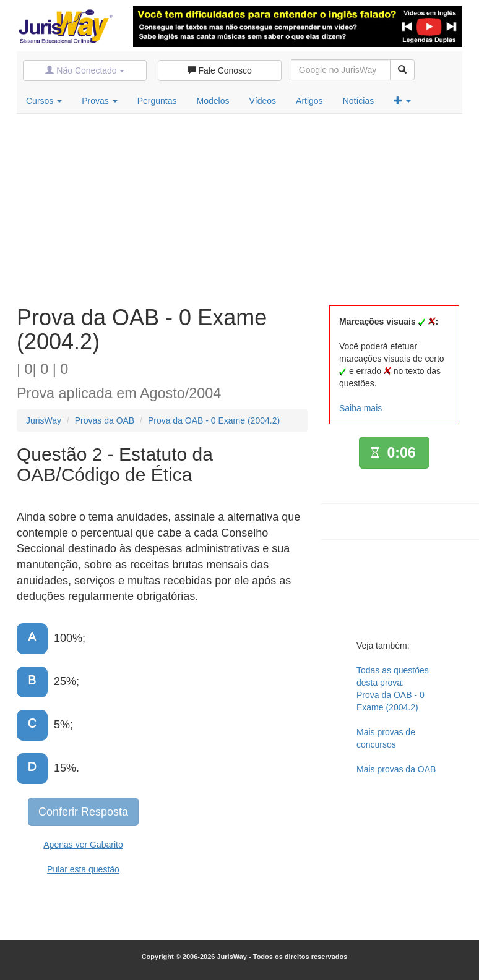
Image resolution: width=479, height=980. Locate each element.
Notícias (359, 101)
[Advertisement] (239, 207)
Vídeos (262, 101)
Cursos (44, 101)
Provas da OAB (105, 420)
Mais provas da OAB (396, 769)
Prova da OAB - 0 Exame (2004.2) (214, 420)
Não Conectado (84, 70)
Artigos (309, 101)
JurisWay (44, 420)
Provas (99, 101)
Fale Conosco (220, 70)
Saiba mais (360, 408)
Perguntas (157, 101)
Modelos (213, 101)
